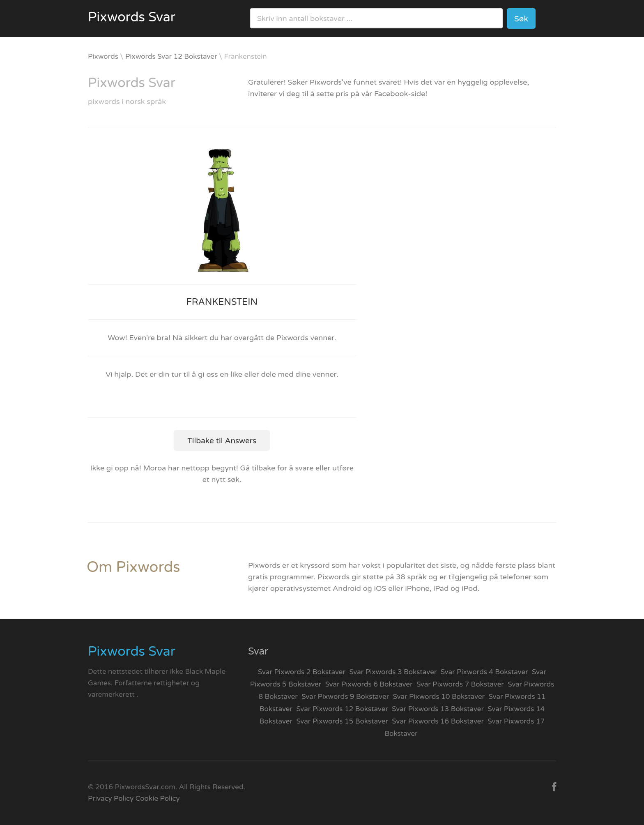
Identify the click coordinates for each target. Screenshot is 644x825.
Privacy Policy (111, 798)
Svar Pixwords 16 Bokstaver (438, 721)
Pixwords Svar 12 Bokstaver (171, 56)
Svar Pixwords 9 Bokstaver (345, 697)
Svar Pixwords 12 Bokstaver (342, 709)
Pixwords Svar (132, 17)
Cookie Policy (158, 798)
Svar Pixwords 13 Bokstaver (438, 709)
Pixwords (103, 56)
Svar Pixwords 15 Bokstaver (342, 721)
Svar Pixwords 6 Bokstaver (369, 684)
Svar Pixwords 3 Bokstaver (393, 672)
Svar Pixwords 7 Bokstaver (460, 684)
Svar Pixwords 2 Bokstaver (302, 672)
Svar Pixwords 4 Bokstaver (484, 672)
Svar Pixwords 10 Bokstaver (439, 697)
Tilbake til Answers (222, 441)
